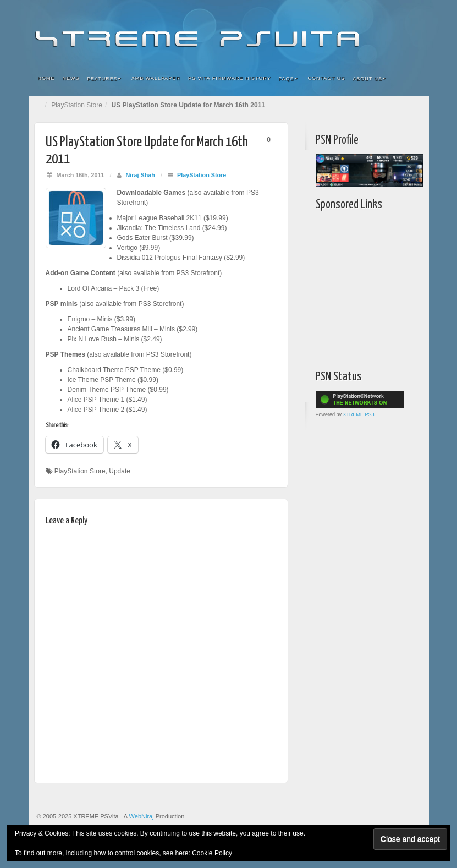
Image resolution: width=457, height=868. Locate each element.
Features (104, 79)
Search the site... (414, 79)
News (71, 78)
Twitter (384, 32)
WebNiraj (142, 816)
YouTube (398, 32)
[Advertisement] (384, 287)
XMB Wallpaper (156, 78)
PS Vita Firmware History (230, 78)
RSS (413, 32)
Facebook (339, 32)
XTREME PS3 (359, 414)
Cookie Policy (212, 853)
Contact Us (327, 78)
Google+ (369, 32)
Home (46, 78)
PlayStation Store (77, 105)
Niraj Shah (141, 175)
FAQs (288, 79)
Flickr (354, 32)
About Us (369, 79)
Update (120, 471)
